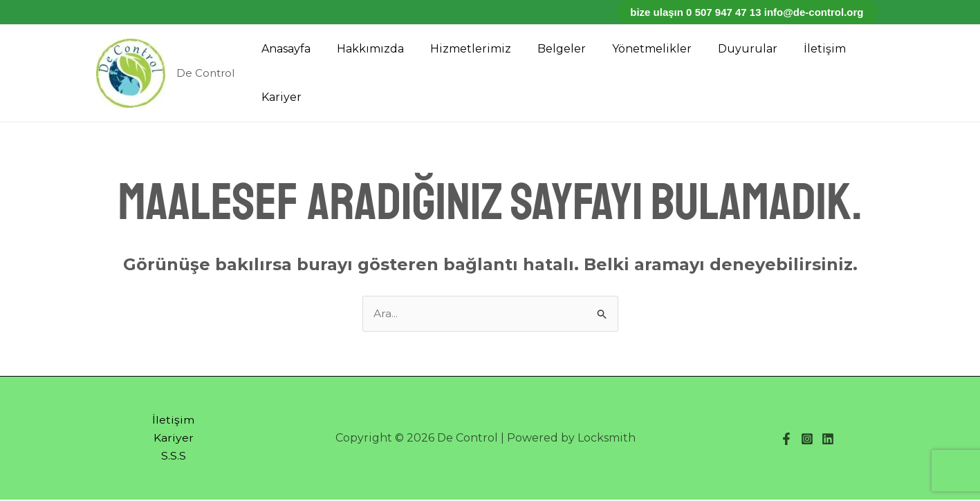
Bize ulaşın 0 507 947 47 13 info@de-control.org (747, 12)
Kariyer (279, 97)
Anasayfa (284, 49)
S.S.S (174, 457)
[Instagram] (807, 439)
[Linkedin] (828, 439)
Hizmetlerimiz (460, 49)
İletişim (798, 49)
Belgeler (547, 49)
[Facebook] (786, 439)
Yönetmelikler (633, 49)
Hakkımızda (364, 49)
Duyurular (725, 49)
